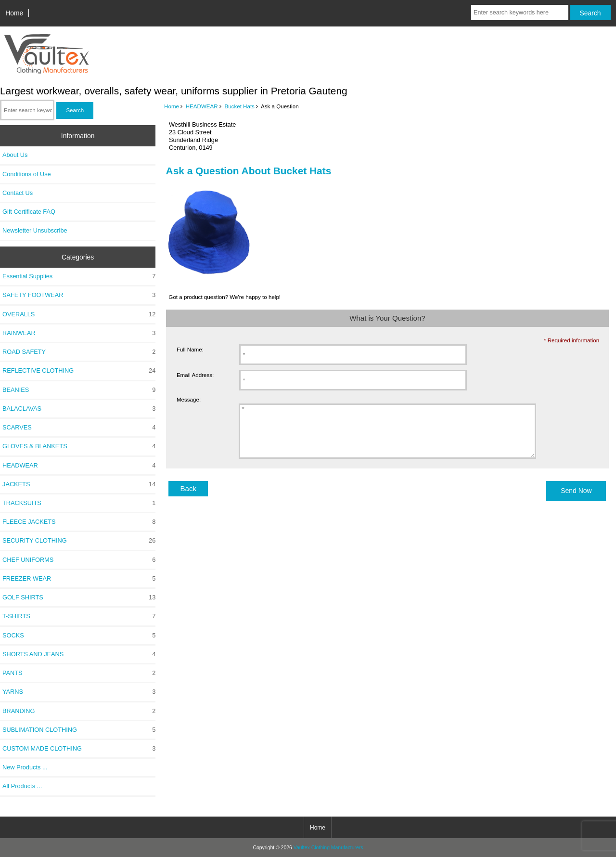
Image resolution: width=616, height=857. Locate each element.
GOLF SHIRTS (79, 597)
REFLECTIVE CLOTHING (79, 371)
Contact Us (18, 193)
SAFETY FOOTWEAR (79, 295)
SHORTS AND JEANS (79, 654)
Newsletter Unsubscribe (35, 230)
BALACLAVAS (79, 409)
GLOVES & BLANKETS (79, 446)
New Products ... (25, 767)
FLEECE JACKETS (79, 522)
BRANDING (79, 711)
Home (14, 13)
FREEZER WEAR (79, 579)
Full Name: (190, 349)
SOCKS (79, 636)
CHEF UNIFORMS (79, 560)
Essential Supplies (79, 276)
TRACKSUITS (79, 503)
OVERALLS (79, 314)
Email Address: (195, 375)
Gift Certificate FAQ (29, 212)
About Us (15, 155)
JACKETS (79, 484)
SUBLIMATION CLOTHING (79, 730)
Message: (189, 399)
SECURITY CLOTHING (79, 541)
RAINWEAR (79, 333)
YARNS (79, 692)
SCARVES (79, 428)
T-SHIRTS (79, 616)
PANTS (79, 673)
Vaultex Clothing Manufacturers (328, 848)
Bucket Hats (239, 106)
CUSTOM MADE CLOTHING (79, 749)
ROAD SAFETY (79, 352)
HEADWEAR (202, 106)
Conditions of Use (27, 174)
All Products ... (22, 786)
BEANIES (79, 390)
